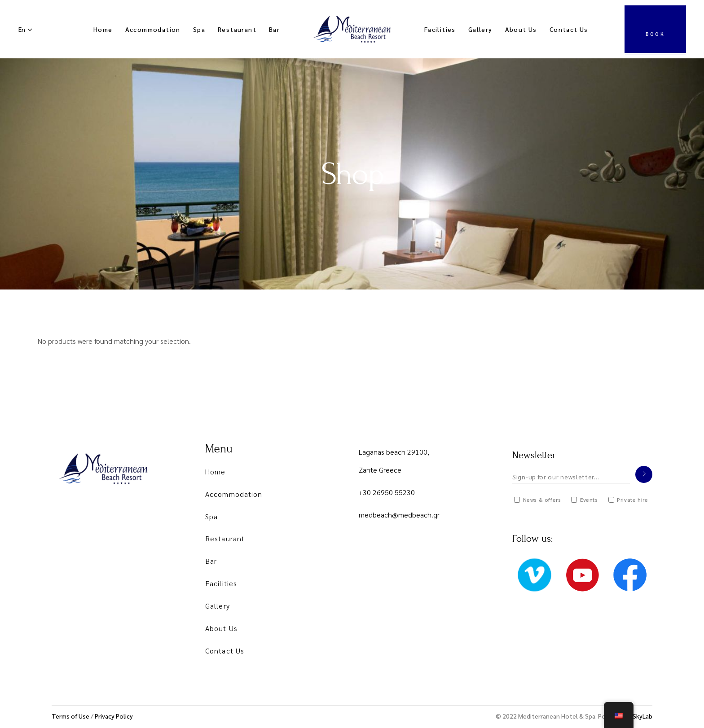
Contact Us (225, 651)
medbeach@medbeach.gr (399, 515)
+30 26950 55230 (387, 492)
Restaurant (225, 538)
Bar (211, 561)
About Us (221, 628)
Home (215, 471)
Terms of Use (70, 716)
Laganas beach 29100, (394, 452)
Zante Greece (380, 470)
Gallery (218, 606)
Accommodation (234, 494)
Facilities (221, 583)
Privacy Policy (114, 716)
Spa (211, 516)
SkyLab (642, 716)
